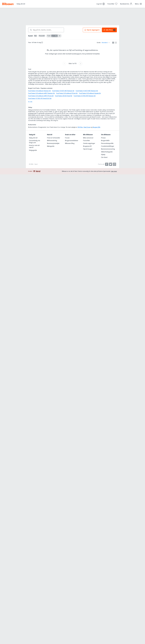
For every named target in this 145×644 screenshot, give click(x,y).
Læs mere (114, 171)
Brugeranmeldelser (72, 141)
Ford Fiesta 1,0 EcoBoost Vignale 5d (90, 93)
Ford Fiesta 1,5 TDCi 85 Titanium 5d (85, 96)
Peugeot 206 (96, 127)
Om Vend (104, 157)
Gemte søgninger (89, 143)
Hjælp (103, 155)
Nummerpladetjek (53, 143)
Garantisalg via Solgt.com (35, 142)
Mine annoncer (88, 138)
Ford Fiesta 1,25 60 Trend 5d (64, 96)
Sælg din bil (33, 138)
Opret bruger (88, 149)
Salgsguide (33, 150)
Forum (67, 138)
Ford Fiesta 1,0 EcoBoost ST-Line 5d (67, 93)
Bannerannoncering (108, 149)
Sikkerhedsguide (107, 152)
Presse (103, 138)
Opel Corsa (87, 127)
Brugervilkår (105, 141)
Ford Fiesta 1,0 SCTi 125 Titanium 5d (63, 91)
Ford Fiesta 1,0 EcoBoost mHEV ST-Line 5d (41, 96)
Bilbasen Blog (70, 143)
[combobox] (46, 30)
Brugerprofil (87, 146)
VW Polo (80, 127)
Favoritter (86, 141)
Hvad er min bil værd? (34, 146)
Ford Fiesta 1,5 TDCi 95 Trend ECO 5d (40, 98)
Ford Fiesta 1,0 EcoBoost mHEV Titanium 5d (41, 93)
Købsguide (51, 146)
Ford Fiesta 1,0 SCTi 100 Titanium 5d (87, 91)
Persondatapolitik (107, 143)
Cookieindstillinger (108, 146)
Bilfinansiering (52, 141)
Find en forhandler (54, 138)
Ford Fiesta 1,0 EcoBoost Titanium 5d (39, 91)
